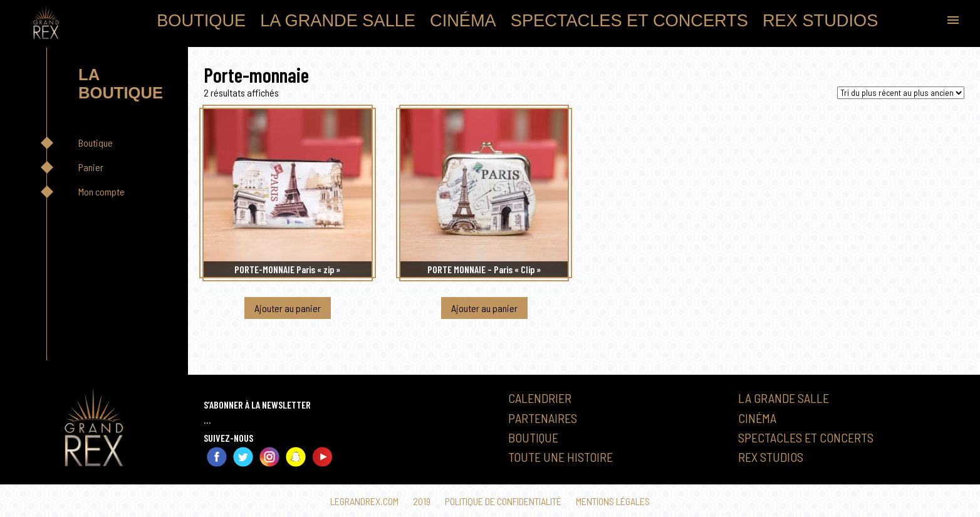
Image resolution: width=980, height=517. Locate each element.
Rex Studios (820, 20)
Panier (91, 167)
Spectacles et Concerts (629, 20)
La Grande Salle (338, 20)
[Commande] (901, 93)
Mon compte (102, 191)
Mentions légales (613, 501)
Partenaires (543, 418)
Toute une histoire (560, 457)
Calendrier (540, 398)
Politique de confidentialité (503, 501)
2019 (422, 501)
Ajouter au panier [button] (288, 308)
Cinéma (463, 20)
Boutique (201, 20)
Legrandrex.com (364, 501)
